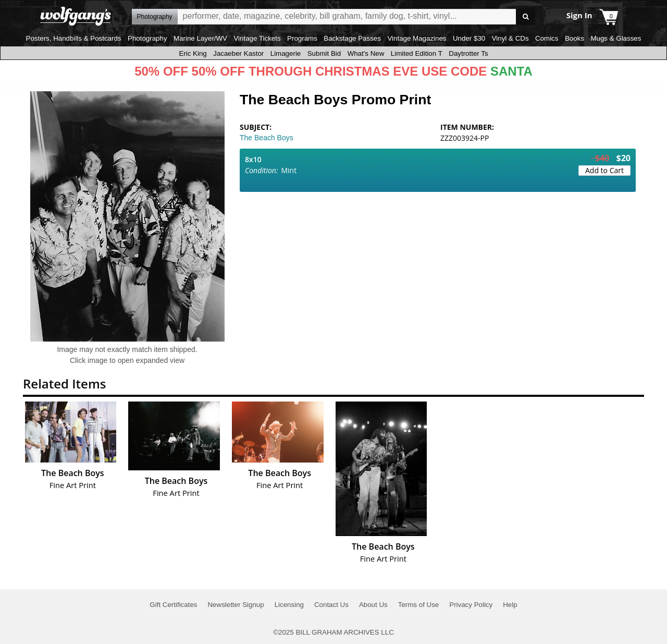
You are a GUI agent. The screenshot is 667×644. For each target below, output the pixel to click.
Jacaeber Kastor (238, 53)
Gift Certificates (173, 605)
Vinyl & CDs (510, 38)
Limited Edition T (417, 53)
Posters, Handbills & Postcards (74, 38)
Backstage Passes (352, 38)
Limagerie (286, 53)
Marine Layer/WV (200, 38)
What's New (366, 53)
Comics (547, 38)
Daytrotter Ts (468, 53)
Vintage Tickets (257, 38)
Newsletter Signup (236, 605)
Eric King (193, 53)
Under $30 (469, 38)
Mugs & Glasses (616, 38)
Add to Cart (604, 170)
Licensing (289, 605)
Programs (302, 38)
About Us (373, 605)
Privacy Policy (471, 605)
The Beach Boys (267, 138)
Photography (147, 38)
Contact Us (331, 605)
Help (510, 605)
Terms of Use (419, 605)
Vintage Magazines (417, 38)
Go (526, 17)
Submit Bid (324, 53)
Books (575, 38)
